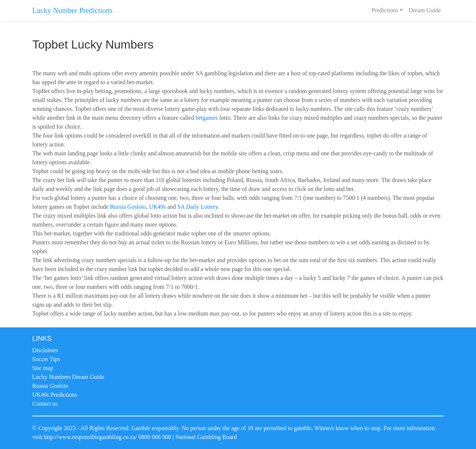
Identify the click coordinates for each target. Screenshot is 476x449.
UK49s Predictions (55, 395)
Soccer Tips (46, 359)
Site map (43, 368)
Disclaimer (45, 350)
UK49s (157, 207)
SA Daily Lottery (197, 207)
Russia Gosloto (128, 207)
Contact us (45, 404)
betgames (206, 118)
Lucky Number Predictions (72, 10)
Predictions (385, 10)
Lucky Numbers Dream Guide (68, 377)
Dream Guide (425, 10)
